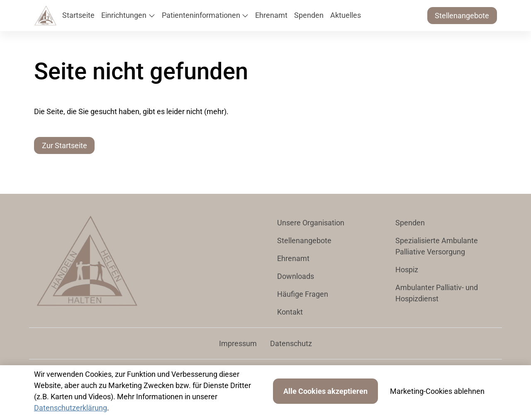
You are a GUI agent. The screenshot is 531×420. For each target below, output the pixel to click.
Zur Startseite (65, 145)
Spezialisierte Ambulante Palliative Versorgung (437, 246)
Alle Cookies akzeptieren (325, 391)
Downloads (296, 276)
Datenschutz (291, 343)
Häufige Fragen (303, 294)
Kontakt (290, 312)
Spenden (410, 223)
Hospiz (407, 270)
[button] (80, 16)
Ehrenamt (293, 258)
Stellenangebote (462, 16)
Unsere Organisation (311, 223)
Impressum (238, 343)
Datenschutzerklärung (71, 408)
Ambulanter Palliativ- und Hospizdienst (437, 293)
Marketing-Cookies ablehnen (437, 391)
